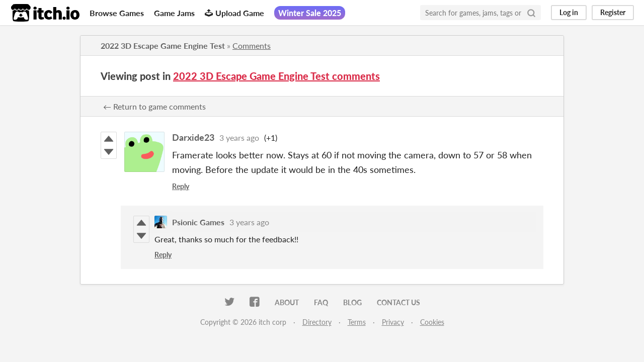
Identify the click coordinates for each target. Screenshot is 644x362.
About (287, 302)
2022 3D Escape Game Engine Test (163, 46)
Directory (317, 322)
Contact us (398, 302)
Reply (181, 186)
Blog (352, 302)
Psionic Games (198, 222)
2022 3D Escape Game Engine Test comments (276, 76)
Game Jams (174, 13)
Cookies (432, 322)
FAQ (321, 302)
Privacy (393, 322)
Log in (569, 12)
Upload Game (234, 13)
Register (613, 12)
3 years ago (239, 138)
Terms (357, 322)
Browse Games (117, 13)
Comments (252, 46)
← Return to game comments (154, 106)
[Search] (531, 13)
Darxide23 (193, 137)
